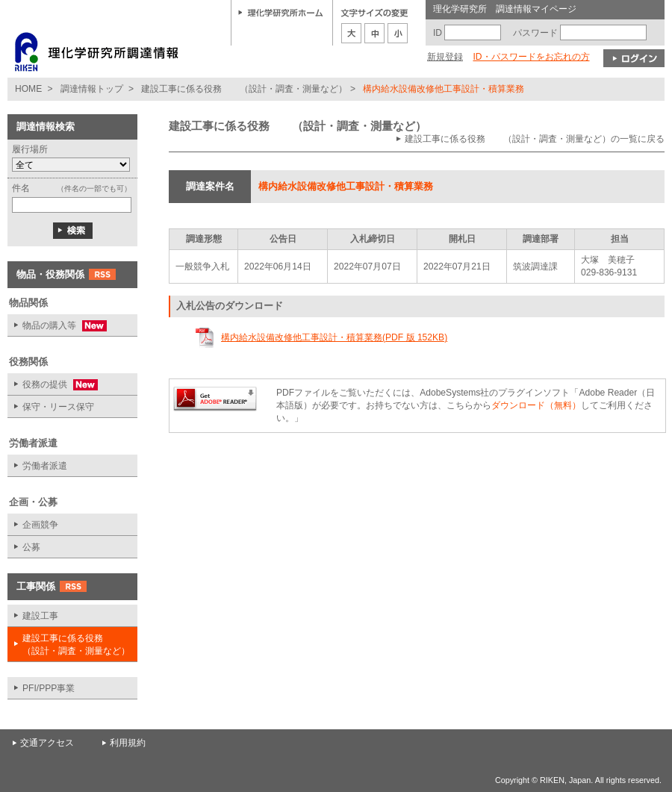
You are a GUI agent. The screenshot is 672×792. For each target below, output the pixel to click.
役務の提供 (53, 385)
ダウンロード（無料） (536, 405)
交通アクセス (47, 743)
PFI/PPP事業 (49, 688)
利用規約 (128, 743)
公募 (31, 547)
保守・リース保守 (58, 407)
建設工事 (40, 616)
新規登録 (445, 57)
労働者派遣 (45, 466)
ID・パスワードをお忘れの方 (531, 57)
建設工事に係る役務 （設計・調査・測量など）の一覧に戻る (535, 139)
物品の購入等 (57, 326)
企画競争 (40, 525)
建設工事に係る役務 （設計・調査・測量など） (244, 89)
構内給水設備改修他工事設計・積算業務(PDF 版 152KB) (334, 337)
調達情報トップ (92, 89)
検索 (73, 231)
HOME (28, 89)
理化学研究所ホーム (281, 12)
